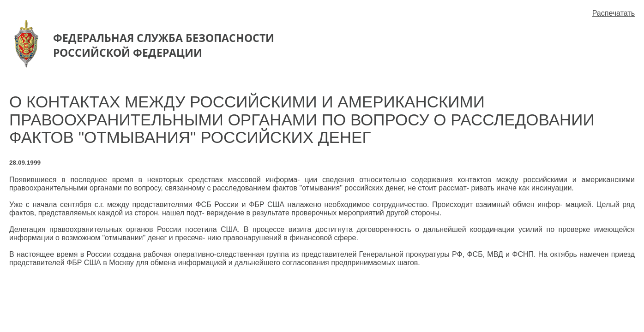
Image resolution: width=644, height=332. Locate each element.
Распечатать (614, 13)
